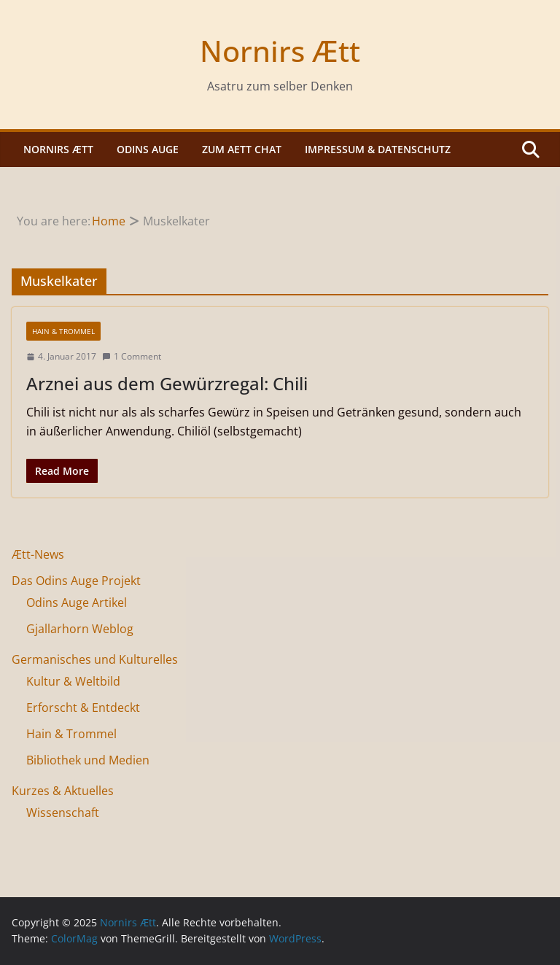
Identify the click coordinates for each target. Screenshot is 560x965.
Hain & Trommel (63, 331)
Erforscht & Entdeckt (83, 708)
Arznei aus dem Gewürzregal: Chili (167, 383)
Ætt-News (38, 554)
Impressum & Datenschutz (378, 149)
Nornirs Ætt (280, 51)
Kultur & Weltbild (73, 681)
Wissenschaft (63, 813)
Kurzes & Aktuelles (63, 791)
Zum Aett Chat (242, 149)
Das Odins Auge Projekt (76, 581)
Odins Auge (148, 149)
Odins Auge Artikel (77, 602)
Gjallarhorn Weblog (80, 629)
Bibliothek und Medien (88, 760)
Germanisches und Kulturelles (95, 659)
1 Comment (132, 356)
